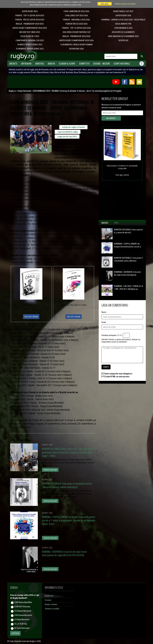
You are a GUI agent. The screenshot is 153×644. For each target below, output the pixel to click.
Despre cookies (51, 604)
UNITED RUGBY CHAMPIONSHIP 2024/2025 (30, 28)
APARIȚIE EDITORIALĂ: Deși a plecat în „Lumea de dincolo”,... (128, 231)
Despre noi (49, 596)
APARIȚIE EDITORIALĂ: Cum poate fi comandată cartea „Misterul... (128, 259)
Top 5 (116, 223)
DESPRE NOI (123, 40)
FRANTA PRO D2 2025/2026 (76, 24)
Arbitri (51, 63)
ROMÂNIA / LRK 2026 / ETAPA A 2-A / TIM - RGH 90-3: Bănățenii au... (128, 288)
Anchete (13, 63)
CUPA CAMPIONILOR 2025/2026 (76, 11)
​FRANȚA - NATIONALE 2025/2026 (76, 20)
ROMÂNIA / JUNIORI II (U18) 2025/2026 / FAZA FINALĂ (123, 20)
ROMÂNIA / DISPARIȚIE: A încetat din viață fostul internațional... (127, 273)
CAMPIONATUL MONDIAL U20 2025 (30, 40)
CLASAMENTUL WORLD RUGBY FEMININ (76, 45)
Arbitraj (40, 63)
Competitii (84, 63)
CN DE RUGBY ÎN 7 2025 (30, 36)
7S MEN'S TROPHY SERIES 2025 (30, 45)
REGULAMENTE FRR (123, 24)
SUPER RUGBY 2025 (30, 11)
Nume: (104, 312)
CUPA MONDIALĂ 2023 (123, 28)
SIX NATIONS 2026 (76, 49)
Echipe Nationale (122, 63)
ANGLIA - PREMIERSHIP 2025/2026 (76, 36)
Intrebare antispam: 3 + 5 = (112, 335)
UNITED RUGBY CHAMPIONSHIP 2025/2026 (76, 40)
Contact (48, 600)
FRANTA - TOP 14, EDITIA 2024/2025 (30, 16)
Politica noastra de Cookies (125, 4)
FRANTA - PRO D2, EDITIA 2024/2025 (30, 20)
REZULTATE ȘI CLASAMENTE (123, 32)
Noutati (105, 223)
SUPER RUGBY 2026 (123, 16)
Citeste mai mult (50, 470)
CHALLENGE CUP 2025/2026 (76, 16)
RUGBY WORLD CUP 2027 (123, 11)
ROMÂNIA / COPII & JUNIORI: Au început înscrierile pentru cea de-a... (128, 245)
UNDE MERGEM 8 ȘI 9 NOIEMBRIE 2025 (123, 36)
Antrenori (26, 63)
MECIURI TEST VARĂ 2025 (30, 32)
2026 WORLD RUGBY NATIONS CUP (76, 32)
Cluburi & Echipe (67, 63)
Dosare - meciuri (102, 63)
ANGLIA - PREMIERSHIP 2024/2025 (30, 24)
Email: (104, 322)
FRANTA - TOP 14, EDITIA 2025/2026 (76, 28)
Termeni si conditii (52, 609)
